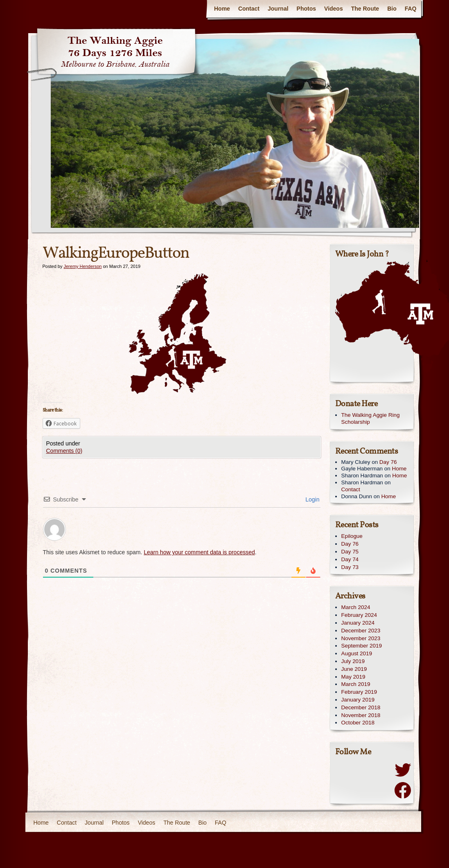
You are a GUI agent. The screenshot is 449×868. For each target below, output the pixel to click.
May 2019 (353, 677)
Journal (278, 9)
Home (222, 9)
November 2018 (361, 715)
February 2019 (359, 692)
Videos (334, 9)
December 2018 (361, 707)
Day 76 (388, 462)
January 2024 (358, 623)
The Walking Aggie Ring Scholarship (371, 418)
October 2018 (358, 723)
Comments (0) (64, 451)
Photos (306, 9)
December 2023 (361, 631)
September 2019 (362, 646)
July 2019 (353, 661)
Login (311, 499)
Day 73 (350, 567)
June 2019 (354, 669)
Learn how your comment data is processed (199, 552)
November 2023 (361, 638)
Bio (392, 9)
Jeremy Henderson (82, 266)
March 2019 (356, 684)
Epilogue (352, 536)
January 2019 (358, 700)
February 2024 (359, 615)
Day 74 (350, 559)
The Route (365, 9)
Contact (249, 9)
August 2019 (357, 653)
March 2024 (356, 607)
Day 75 (350, 552)
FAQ (411, 9)
